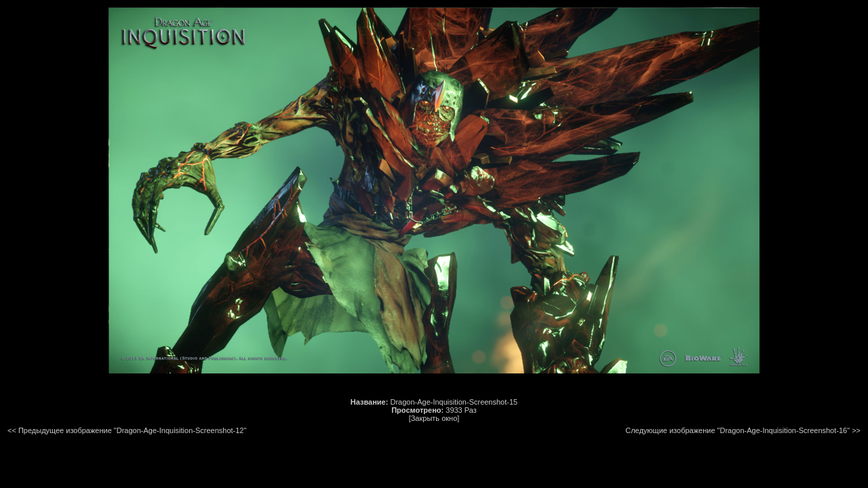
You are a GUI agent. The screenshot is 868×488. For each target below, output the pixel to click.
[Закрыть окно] (434, 418)
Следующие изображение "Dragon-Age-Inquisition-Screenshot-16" (737, 430)
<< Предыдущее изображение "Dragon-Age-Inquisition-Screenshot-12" (127, 430)
